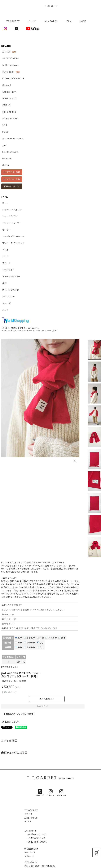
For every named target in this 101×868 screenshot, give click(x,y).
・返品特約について (11, 722)
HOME (83, 21)
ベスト (6, 250)
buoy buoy (8, 72)
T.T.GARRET (12, 21)
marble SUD (9, 98)
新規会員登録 (31, 849)
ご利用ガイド (31, 831)
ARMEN (6, 52)
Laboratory (9, 92)
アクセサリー (9, 296)
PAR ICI (7, 105)
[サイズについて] (10, 667)
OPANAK (7, 158)
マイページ (30, 852)
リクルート (29, 856)
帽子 (5, 283)
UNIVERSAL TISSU (13, 138)
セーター (7, 230)
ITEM (69, 21)
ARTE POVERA (11, 58)
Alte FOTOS (51, 21)
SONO (6, 132)
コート (5, 203)
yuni (5, 145)
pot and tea (9, 112)
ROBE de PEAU (11, 118)
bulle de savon (11, 65)
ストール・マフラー (11, 276)
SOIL (5, 125)
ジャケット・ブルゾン (12, 210)
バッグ (5, 310)
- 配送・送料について (36, 834)
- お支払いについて (35, 838)
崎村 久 (6, 165)
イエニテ (32, 21)
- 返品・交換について (36, 842)
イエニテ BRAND (18, 328)
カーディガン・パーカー (14, 236)
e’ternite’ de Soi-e (13, 78)
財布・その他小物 (11, 290)
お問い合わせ (31, 862)
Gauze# (7, 85)
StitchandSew (10, 152)
